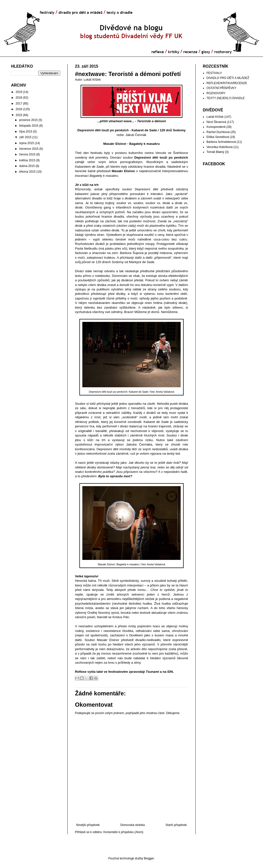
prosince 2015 (28, 120)
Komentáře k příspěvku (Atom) (123, 832)
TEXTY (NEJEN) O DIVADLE (226, 98)
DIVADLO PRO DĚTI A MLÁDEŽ (228, 78)
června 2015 (27, 154)
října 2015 (26, 132)
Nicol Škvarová (216, 122)
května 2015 (27, 160)
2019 (19, 92)
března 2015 (27, 172)
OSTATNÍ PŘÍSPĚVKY (221, 88)
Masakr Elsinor (115, 144)
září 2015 (25, 137)
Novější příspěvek (88, 825)
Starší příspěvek (176, 825)
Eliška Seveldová (218, 137)
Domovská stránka (133, 825)
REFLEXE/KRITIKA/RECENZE (227, 83)
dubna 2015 (27, 166)
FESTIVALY (214, 73)
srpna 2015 (27, 143)
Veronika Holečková (219, 147)
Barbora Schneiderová (221, 142)
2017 (19, 104)
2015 (19, 115)
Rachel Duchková (218, 132)
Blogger (149, 858)
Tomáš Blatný (215, 152)
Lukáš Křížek (215, 117)
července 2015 (29, 149)
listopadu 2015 (29, 126)
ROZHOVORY (216, 93)
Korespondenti (216, 127)
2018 (19, 98)
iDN (170, 672)
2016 (19, 109)
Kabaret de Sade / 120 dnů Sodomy (159, 130)
